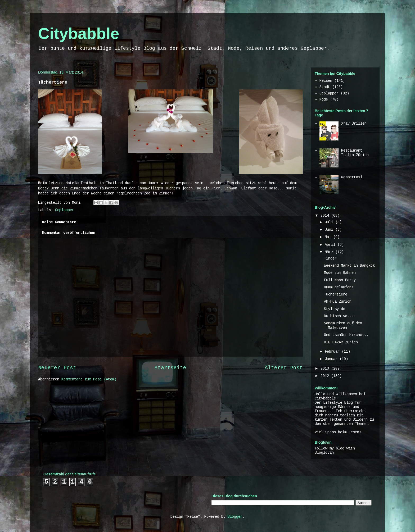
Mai (329, 237)
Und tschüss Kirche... (346, 335)
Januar (332, 359)
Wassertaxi (352, 177)
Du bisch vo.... (340, 316)
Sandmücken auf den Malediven (343, 326)
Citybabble (79, 33)
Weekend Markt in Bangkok (349, 266)
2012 (326, 376)
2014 (326, 216)
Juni (330, 230)
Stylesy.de (335, 309)
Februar (333, 352)
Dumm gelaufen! (339, 287)
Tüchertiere (336, 294)
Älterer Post (284, 368)
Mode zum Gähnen (340, 273)
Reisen (326, 81)
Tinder (330, 258)
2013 (326, 369)
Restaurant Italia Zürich (355, 153)
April (331, 245)
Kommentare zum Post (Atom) (89, 379)
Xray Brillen (354, 124)
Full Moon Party (340, 280)
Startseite (170, 368)
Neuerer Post (57, 368)
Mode (324, 99)
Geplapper (65, 210)
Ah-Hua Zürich (338, 302)
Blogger (235, 517)
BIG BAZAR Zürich (341, 342)
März (330, 252)
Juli (330, 222)
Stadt (325, 87)
